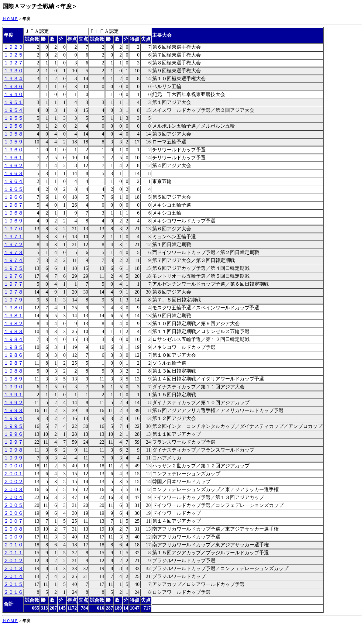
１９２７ (13, 63)
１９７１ (13, 237)
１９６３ (13, 173)
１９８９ (13, 379)
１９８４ (13, 339)
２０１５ (13, 584)
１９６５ (13, 189)
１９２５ (13, 55)
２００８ (13, 529)
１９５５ (13, 118)
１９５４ (13, 110)
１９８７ (13, 363)
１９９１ (13, 395)
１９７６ (13, 276)
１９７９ (13, 300)
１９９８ (13, 450)
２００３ (13, 489)
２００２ (13, 482)
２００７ (13, 521)
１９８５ (13, 347)
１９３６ (13, 86)
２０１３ (13, 568)
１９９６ (13, 434)
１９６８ (13, 213)
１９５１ (13, 102)
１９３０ (13, 71)
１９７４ (13, 260)
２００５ (13, 505)
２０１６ (13, 592)
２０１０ (13, 545)
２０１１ (13, 553)
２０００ (13, 466)
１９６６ (13, 197)
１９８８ (13, 371)
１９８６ (13, 355)
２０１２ (13, 561)
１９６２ (13, 165)
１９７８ (13, 292)
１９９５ (13, 426)
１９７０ (13, 229)
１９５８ (13, 134)
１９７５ (13, 268)
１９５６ (13, 126)
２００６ (13, 513)
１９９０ (13, 387)
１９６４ (13, 181)
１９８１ (13, 316)
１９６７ (13, 205)
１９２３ (13, 47)
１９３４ (13, 79)
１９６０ (13, 150)
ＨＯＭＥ (10, 19)
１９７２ (13, 244)
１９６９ (13, 221)
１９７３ (13, 252)
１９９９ (13, 458)
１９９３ (13, 410)
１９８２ (13, 323)
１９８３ (13, 331)
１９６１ (13, 158)
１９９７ (13, 442)
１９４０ (13, 94)
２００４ (13, 497)
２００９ (13, 537)
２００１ (13, 474)
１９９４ (13, 418)
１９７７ (13, 284)
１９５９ (13, 142)
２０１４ (13, 576)
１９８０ (13, 308)
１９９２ (13, 402)
